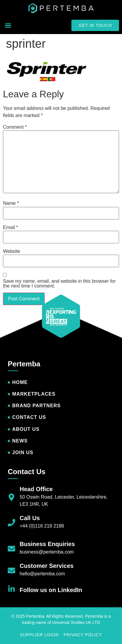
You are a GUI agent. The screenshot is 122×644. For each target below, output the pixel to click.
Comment (15, 127)
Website (12, 251)
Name (11, 203)
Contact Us (27, 472)
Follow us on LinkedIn (51, 590)
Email (11, 228)
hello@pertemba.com (42, 574)
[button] (8, 26)
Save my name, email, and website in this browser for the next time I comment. (59, 284)
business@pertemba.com (47, 552)
